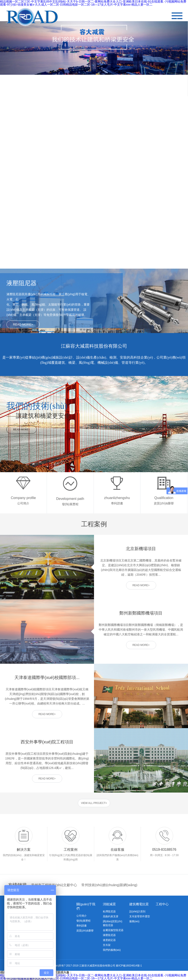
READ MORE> (23, 324)
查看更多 (47, 131)
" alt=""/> (177, 16)
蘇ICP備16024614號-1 (129, 966)
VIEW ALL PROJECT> (94, 803)
